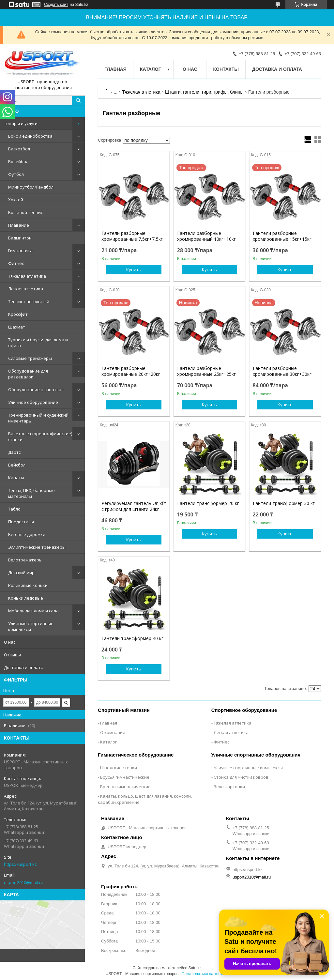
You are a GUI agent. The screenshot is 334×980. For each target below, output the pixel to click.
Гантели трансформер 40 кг (132, 638)
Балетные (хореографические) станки (40, 436)
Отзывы (12, 655)
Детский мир (21, 573)
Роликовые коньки (28, 585)
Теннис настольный (29, 301)
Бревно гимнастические (125, 787)
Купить (134, 269)
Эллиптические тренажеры (37, 547)
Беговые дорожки (27, 534)
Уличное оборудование (33, 402)
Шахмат (17, 327)
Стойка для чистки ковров (241, 777)
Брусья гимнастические (125, 777)
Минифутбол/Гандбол (31, 187)
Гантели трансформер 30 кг (284, 503)
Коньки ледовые (26, 598)
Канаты (16, 478)
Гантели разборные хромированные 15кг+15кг (282, 236)
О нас (10, 642)
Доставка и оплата (24, 667)
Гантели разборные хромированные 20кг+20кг (131, 371)
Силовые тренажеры (30, 358)
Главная (115, 69)
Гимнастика (20, 251)
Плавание (19, 225)
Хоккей (16, 200)
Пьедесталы (21, 522)
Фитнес (16, 263)
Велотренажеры (25, 560)
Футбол (16, 174)
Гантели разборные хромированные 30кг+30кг (282, 371)
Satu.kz (195, 968)
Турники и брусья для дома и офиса (38, 343)
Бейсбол (17, 465)
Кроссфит (18, 314)
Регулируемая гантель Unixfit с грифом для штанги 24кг (134, 506)
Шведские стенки (119, 768)
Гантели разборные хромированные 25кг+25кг (206, 371)
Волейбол (18, 161)
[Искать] (78, 100)
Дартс (14, 452)
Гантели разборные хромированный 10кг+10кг (206, 236)
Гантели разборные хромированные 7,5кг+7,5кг (132, 236)
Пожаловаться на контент (205, 974)
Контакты (226, 69)
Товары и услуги (21, 123)
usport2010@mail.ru (24, 882)
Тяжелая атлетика (27, 276)
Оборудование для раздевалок (28, 374)
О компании (113, 732)
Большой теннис (25, 212)
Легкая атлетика (26, 289)
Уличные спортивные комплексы (31, 626)
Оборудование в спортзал (36, 390)
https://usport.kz (20, 864)
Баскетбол (19, 149)
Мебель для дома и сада (33, 611)
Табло (14, 509)
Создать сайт (56, 5)
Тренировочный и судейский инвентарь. (38, 418)
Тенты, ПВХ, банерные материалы (31, 493)
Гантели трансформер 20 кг (208, 503)
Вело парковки (229, 787)
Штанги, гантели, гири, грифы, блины (204, 92)
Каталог (151, 69)
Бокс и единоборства (30, 136)
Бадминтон (20, 238)
